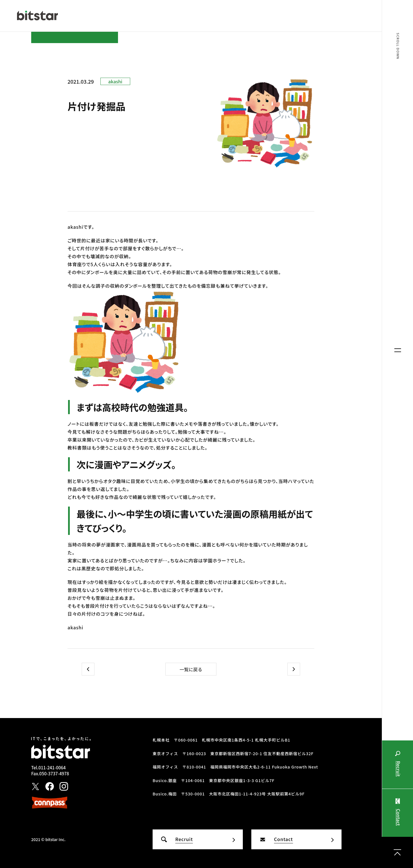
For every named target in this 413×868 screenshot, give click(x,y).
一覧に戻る (191, 669)
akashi (115, 81)
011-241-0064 (52, 768)
